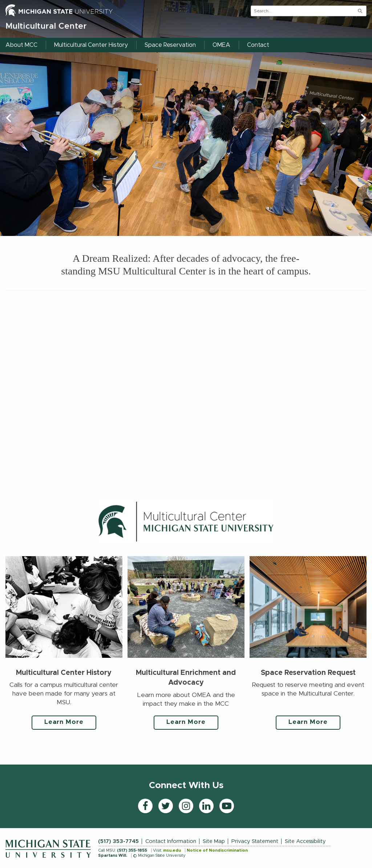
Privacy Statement (255, 841)
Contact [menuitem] (258, 45)
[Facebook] (145, 806)
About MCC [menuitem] (21, 45)
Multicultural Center (46, 26)
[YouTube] (227, 806)
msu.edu (172, 850)
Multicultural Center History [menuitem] (91, 45)
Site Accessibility (305, 841)
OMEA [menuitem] (221, 45)
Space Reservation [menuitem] (170, 45)
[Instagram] (186, 806)
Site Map (214, 841)
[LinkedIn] (206, 806)
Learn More (64, 722)
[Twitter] (166, 806)
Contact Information (171, 841)
